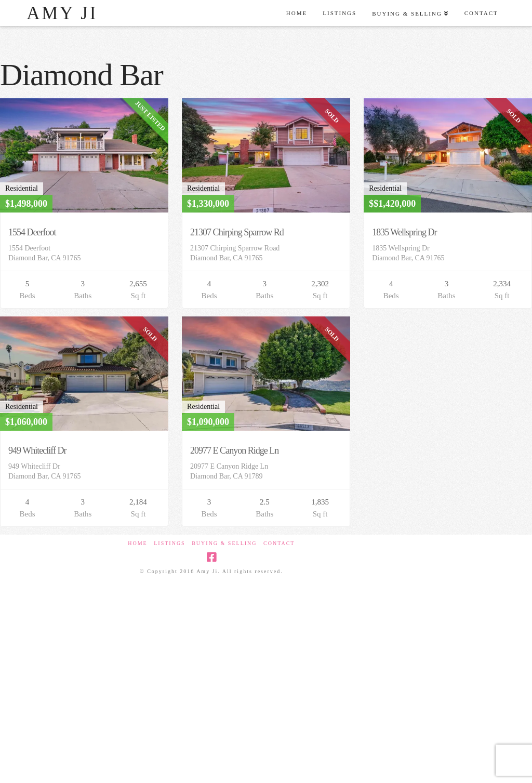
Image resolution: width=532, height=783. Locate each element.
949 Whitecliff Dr (37, 450)
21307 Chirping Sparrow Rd (237, 232)
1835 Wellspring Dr (404, 232)
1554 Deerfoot (32, 232)
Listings (169, 543)
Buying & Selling (224, 543)
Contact (279, 543)
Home (137, 543)
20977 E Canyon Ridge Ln (234, 450)
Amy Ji (62, 13)
